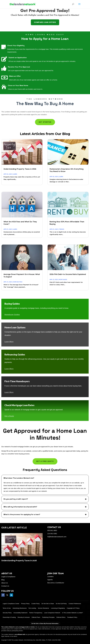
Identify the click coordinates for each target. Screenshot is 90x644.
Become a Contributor (56, 583)
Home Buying (18, 282)
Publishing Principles (48, 617)
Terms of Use (7, 608)
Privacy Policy (25, 604)
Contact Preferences (75, 604)
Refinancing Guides (15, 355)
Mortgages (63, 280)
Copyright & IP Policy (73, 608)
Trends (62, 229)
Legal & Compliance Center (11, 604)
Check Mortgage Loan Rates (19, 405)
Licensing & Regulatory (58, 608)
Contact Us (5, 586)
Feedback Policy (72, 617)
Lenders (50, 577)
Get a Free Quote (45, 461)
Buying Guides (12, 304)
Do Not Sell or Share (48, 604)
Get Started (45, 122)
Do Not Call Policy (61, 604)
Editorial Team (36, 617)
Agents (50, 580)
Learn (15, 174)
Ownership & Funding (9, 617)
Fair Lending (32, 608)
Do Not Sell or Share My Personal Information (45, 624)
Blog (3, 580)
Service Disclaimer (44, 608)
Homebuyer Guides (12, 315)
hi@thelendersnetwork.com (57, 537)
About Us (5, 583)
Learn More (9, 342)
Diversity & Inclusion (24, 617)
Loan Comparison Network (52, 613)
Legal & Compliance (8, 577)
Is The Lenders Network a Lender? (72, 613)
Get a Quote (9, 416)
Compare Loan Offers (45, 22)
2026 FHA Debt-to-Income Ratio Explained (68, 274)
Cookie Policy (36, 604)
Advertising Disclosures (20, 608)
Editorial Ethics (61, 617)
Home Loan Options (15, 327)
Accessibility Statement (20, 613)
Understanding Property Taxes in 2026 (20, 169)
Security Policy (7, 613)
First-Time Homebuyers (17, 381)
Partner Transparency (36, 613)
